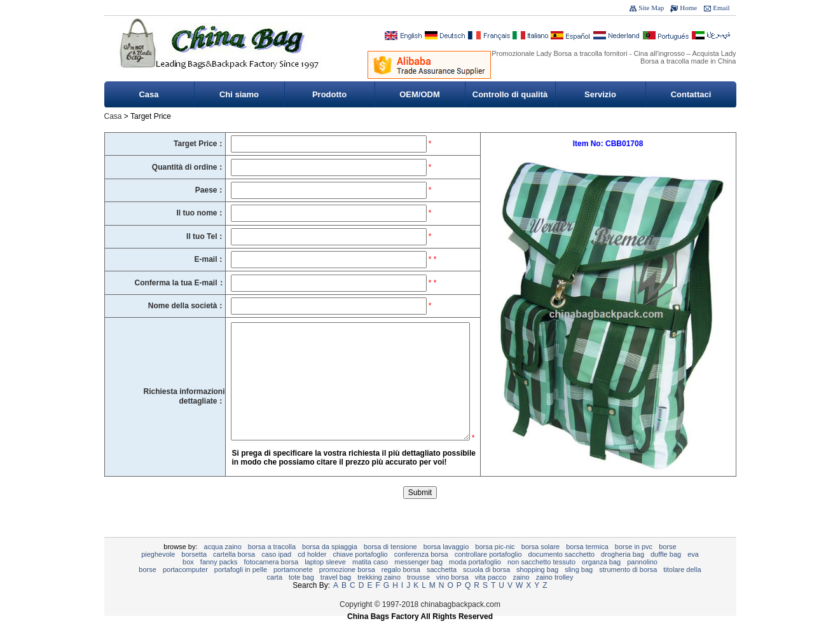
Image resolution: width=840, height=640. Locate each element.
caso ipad (276, 573)
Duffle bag (666, 573)
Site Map (651, 8)
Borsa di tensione (390, 566)
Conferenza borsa (421, 573)
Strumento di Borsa (628, 589)
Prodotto (329, 94)
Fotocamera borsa (272, 581)
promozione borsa (347, 589)
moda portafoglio (475, 581)
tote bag (301, 596)
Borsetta (194, 573)
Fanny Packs (219, 581)
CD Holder (312, 573)
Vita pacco (491, 596)
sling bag (579, 589)
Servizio (600, 94)
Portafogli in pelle (241, 589)
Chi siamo (239, 94)
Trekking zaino (379, 596)
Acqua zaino (223, 566)
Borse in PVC (634, 566)
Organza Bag (601, 581)
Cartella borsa (234, 573)
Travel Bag (336, 596)
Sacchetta (442, 589)
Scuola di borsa (486, 589)
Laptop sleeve (325, 581)
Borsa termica (587, 566)
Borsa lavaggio (446, 566)
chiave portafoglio (361, 573)
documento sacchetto (562, 573)
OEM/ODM (420, 94)
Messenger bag (418, 581)
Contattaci (691, 94)
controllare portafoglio (488, 573)
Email (721, 8)
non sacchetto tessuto (541, 581)
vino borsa (452, 596)
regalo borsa (401, 589)
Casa (148, 94)
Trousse (418, 596)
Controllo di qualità (510, 94)
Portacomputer (185, 589)
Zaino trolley (555, 596)
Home (688, 8)
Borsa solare (541, 566)
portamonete (293, 589)
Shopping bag (537, 589)
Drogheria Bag (623, 573)
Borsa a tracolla (272, 566)
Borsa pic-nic (495, 566)
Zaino (521, 596)
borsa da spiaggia (330, 566)
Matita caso (370, 581)
